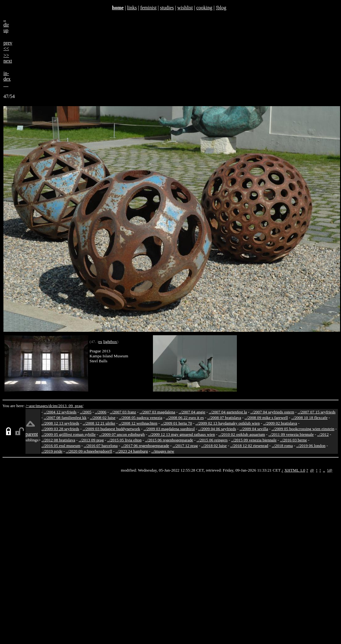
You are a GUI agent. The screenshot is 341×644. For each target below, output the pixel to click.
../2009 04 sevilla (254, 429)
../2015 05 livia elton (124, 440)
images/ (42, 406)
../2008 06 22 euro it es (185, 418)
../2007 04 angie (192, 412)
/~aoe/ (31, 406)
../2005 (86, 412)
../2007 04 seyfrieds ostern (272, 412)
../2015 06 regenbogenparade (169, 440)
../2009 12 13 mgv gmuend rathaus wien (182, 434)
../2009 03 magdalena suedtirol (169, 429)
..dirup (6, 25)
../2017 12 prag (185, 446)
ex (100, 342)
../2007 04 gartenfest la (228, 412)
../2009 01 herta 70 (176, 423)
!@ (330, 470)
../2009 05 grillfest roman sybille (69, 434)
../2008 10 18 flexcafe (309, 418)
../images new (163, 451)
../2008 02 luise (103, 418)
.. (324, 470)
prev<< (8, 46)
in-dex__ (7, 79)
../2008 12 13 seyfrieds (60, 423)
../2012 (323, 434)
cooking (204, 8)
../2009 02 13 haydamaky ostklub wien (228, 423)
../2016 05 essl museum (61, 446)
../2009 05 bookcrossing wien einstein (303, 429)
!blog (221, 8)
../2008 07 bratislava (224, 418)
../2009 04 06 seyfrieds (217, 429)
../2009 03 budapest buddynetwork (111, 429)
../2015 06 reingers (212, 440)
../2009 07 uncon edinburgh (122, 434)
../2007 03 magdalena (157, 412)
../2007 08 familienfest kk (65, 418)
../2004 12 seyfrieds (60, 412)
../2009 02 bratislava (280, 423)
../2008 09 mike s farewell (266, 418)
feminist (148, 8)
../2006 (101, 412)
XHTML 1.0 (295, 470)
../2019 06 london (311, 446)
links (132, 8)
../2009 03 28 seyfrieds (60, 429)
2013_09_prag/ (71, 406)
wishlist (185, 8)
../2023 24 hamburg (132, 451)
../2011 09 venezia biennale (291, 434)
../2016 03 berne (294, 440)
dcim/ (53, 406)
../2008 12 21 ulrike (99, 423)
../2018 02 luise (214, 446)
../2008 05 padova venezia (141, 418)
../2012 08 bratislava (58, 440)
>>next (8, 58)
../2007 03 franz (123, 412)
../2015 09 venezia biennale (254, 440)
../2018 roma (282, 446)
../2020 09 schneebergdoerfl (89, 451)
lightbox (110, 342)
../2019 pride (52, 451)
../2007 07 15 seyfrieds (316, 412)
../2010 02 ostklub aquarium (242, 434)
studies (167, 8)
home (118, 8)
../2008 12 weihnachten (138, 423)
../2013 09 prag (91, 440)
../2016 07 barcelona (101, 446)
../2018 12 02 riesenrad (249, 446)
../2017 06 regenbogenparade (145, 446)
